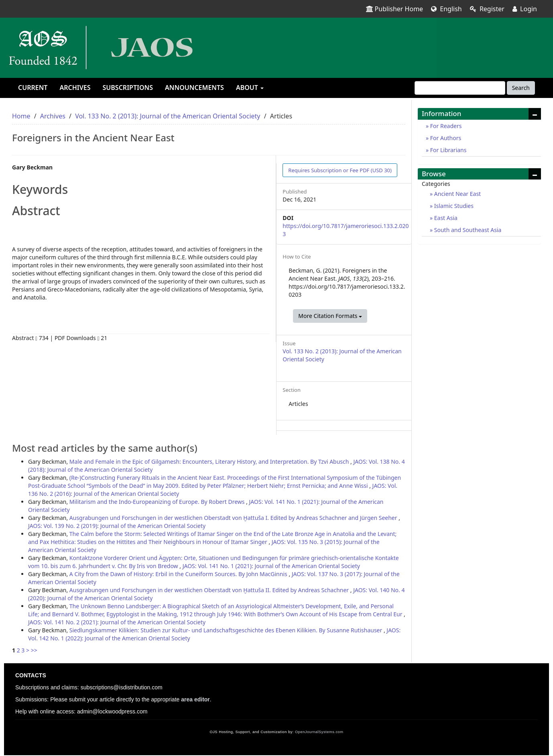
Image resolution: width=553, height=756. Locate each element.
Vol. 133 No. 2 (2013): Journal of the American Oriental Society (168, 116)
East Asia (445, 218)
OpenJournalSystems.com (319, 732)
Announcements (194, 88)
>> (34, 650)
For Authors (445, 138)
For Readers (445, 126)
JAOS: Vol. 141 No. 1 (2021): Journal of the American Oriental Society (271, 566)
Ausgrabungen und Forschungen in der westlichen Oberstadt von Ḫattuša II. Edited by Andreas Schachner (210, 590)
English (446, 9)
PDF (340, 170)
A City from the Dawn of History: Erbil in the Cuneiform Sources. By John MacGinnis (179, 574)
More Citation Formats (330, 316)
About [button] (250, 88)
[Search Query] (460, 88)
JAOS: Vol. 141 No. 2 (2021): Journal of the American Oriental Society (117, 622)
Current (33, 88)
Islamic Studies (453, 206)
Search (521, 88)
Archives (75, 88)
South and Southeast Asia (467, 230)
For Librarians (447, 150)
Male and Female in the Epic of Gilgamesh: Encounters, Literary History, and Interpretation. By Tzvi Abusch (210, 462)
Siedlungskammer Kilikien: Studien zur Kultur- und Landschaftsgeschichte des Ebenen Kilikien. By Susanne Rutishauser (227, 630)
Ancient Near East (457, 194)
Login (525, 9)
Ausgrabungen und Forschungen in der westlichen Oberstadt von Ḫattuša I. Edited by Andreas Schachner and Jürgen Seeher (234, 518)
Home (21, 116)
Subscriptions (128, 88)
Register (487, 9)
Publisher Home (395, 9)
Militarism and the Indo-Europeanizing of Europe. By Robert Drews (158, 502)
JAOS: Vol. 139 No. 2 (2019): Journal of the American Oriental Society (117, 526)
